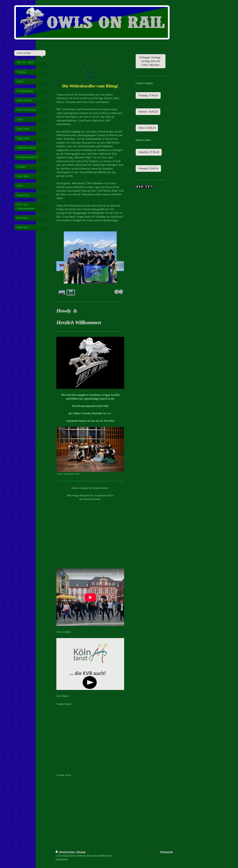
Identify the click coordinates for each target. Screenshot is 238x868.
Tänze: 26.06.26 (147, 128)
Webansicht (166, 852)
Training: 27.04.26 (148, 95)
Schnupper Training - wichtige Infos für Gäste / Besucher (151, 61)
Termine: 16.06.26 (148, 112)
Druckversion (65, 852)
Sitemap (81, 852)
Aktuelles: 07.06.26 (149, 152)
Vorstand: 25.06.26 (148, 168)
